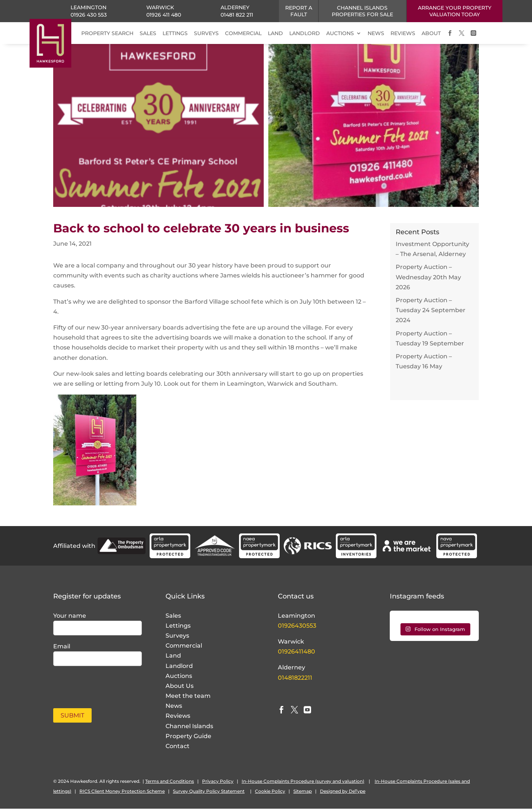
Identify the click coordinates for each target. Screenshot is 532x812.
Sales (173, 619)
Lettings (178, 629)
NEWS (376, 33)
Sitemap (303, 794)
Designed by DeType (343, 794)
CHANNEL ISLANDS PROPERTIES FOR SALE (362, 11)
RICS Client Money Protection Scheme (122, 794)
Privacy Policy (218, 784)
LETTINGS (175, 33)
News (174, 709)
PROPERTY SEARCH (107, 33)
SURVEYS (206, 33)
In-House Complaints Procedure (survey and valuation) (303, 784)
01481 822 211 (237, 15)
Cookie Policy (270, 794)
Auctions (179, 679)
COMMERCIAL (243, 33)
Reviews (178, 719)
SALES (148, 33)
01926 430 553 (89, 15)
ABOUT (431, 33)
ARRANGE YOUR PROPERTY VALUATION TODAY (455, 11)
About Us (180, 689)
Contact (178, 749)
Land (173, 659)
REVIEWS (403, 33)
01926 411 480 (164, 15)
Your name (70, 619)
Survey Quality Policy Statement (209, 794)
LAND (275, 33)
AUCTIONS (340, 33)
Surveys (177, 639)
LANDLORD (305, 33)
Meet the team (188, 699)
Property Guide (188, 739)
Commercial (184, 649)
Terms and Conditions (170, 784)
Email (62, 650)
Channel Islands (189, 729)
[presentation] (96, 686)
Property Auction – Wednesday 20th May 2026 (428, 280)
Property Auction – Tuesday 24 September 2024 (431, 313)
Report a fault (299, 11)
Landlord (179, 669)
